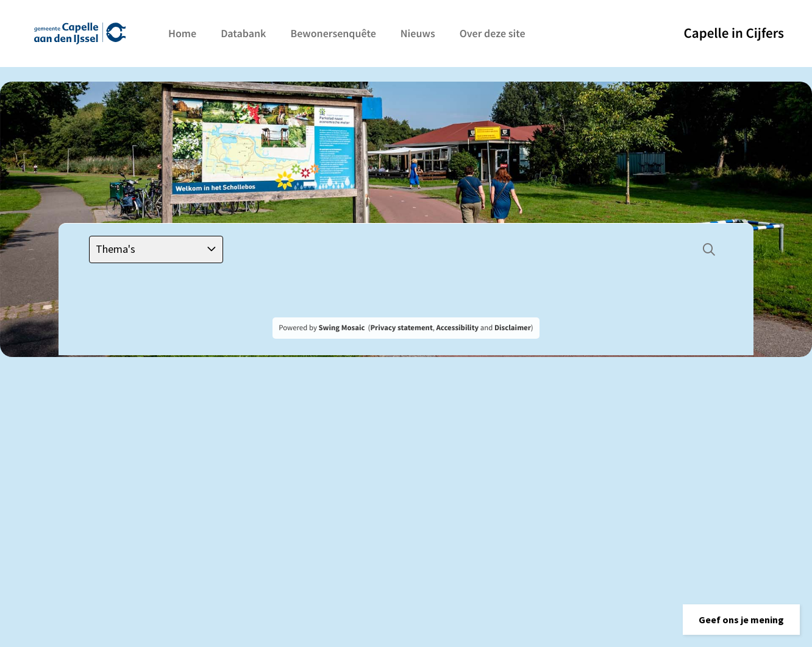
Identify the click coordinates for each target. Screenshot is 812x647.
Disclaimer (513, 328)
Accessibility (458, 328)
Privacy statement (401, 328)
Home (182, 33)
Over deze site (493, 33)
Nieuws (418, 33)
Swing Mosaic (341, 328)
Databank (243, 33)
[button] (741, 620)
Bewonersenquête (333, 33)
